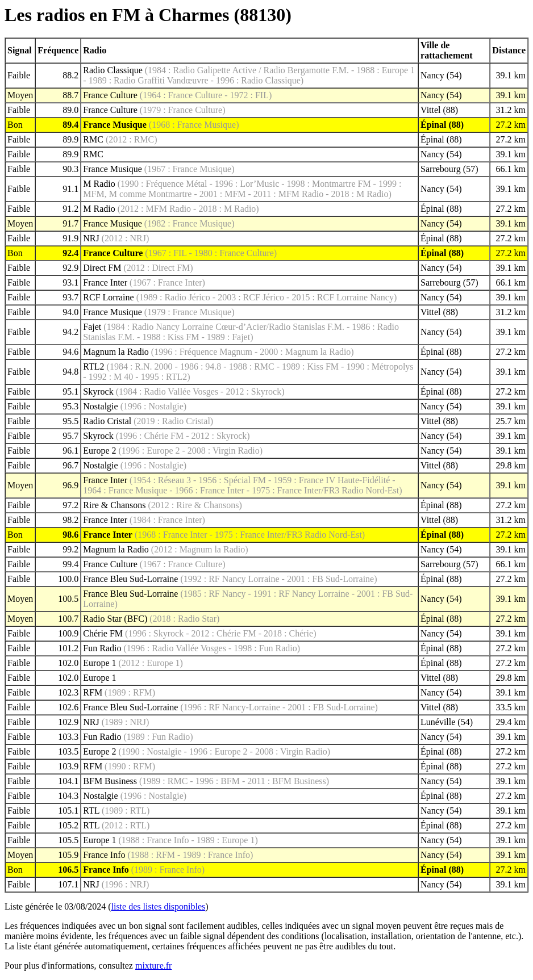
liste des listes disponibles (159, 906)
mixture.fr (153, 966)
